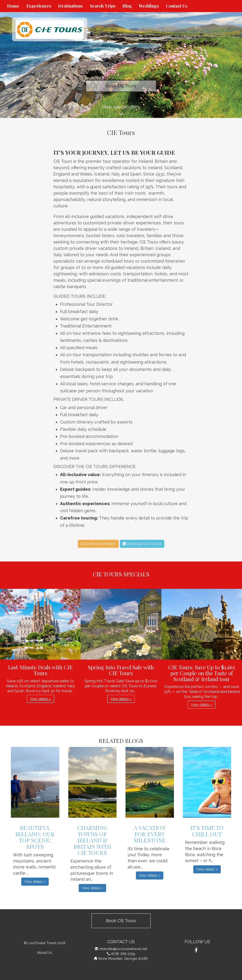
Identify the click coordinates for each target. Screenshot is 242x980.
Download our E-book (142, 544)
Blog (127, 6)
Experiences (39, 6)
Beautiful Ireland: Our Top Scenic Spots (35, 837)
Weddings (149, 6)
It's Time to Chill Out (207, 831)
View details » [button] (40, 699)
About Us (45, 953)
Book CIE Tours (121, 86)
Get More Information (98, 544)
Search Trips (103, 6)
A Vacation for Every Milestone (150, 834)
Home (13, 6)
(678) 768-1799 (123, 954)
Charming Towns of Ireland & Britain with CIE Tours (92, 840)
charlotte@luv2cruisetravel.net (123, 949)
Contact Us (177, 6)
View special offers (121, 111)
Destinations (70, 6)
